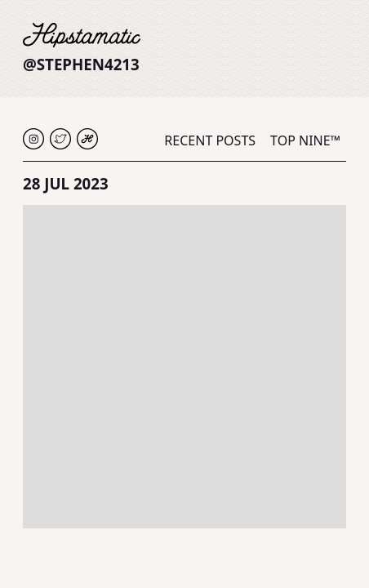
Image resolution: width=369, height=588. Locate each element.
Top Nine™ (305, 140)
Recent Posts (210, 140)
